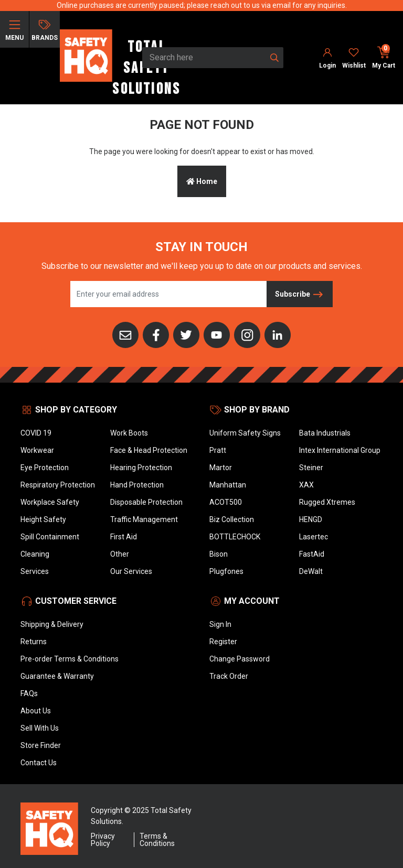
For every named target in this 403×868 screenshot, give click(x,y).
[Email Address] (169, 294)
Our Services (131, 571)
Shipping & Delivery (52, 624)
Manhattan (228, 485)
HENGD (311, 519)
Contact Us (39, 763)
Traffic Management (144, 519)
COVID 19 (36, 433)
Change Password (240, 659)
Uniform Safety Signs (245, 433)
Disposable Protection (146, 502)
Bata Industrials (325, 433)
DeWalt (311, 571)
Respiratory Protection (58, 485)
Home (202, 181)
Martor (221, 468)
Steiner (311, 468)
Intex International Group (340, 450)
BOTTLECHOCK (235, 537)
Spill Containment (50, 537)
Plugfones (226, 571)
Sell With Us (40, 728)
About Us (36, 711)
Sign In (220, 624)
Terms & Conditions (157, 840)
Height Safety (43, 519)
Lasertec (314, 537)
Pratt (218, 450)
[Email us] (125, 334)
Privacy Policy (103, 840)
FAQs (29, 693)
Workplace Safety (50, 502)
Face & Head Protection (149, 450)
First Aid (124, 537)
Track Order (229, 676)
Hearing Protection (141, 468)
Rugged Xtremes (327, 502)
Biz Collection (232, 519)
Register (223, 642)
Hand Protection (137, 485)
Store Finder (41, 745)
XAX (306, 485)
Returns (34, 642)
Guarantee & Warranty (57, 676)
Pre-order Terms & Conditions (70, 659)
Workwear (37, 450)
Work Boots (129, 433)
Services (35, 571)
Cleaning (35, 554)
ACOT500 (226, 502)
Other (120, 554)
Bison (219, 554)
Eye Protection (45, 468)
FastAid (312, 554)
